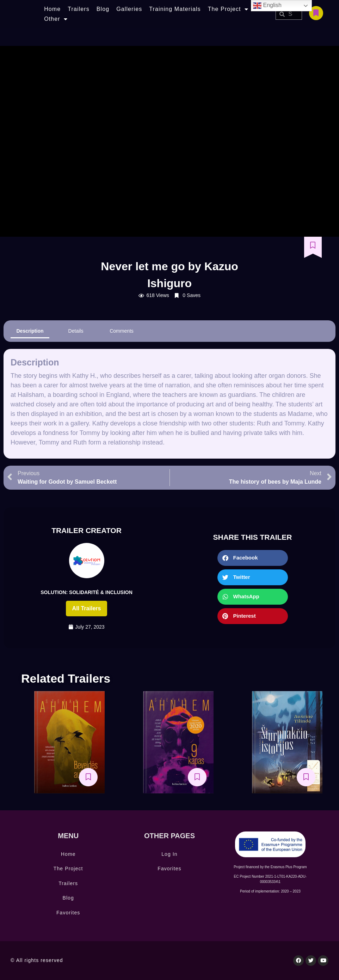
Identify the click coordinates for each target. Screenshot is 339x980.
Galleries (129, 9)
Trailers (79, 9)
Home (52, 9)
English (267, 6)
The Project (228, 9)
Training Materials (175, 9)
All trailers (87, 608)
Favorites (68, 913)
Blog (103, 9)
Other (56, 19)
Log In (169, 854)
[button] (253, 558)
